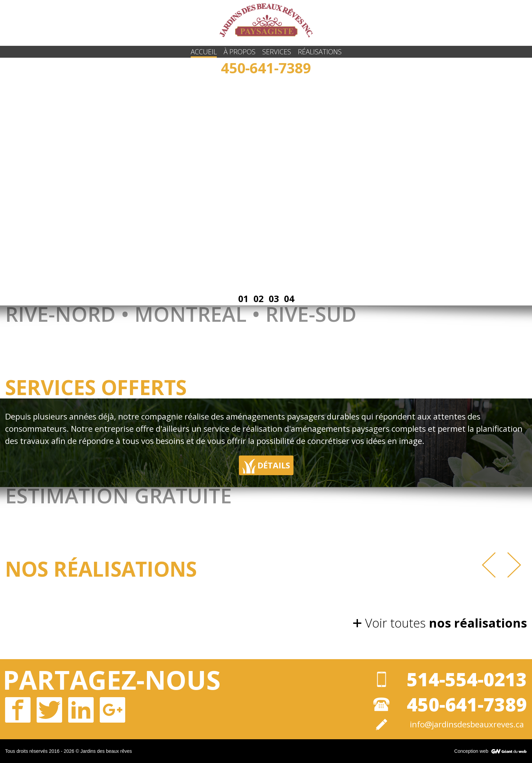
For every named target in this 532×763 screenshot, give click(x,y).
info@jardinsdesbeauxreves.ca (467, 724)
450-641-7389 (266, 68)
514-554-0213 (467, 679)
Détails (266, 466)
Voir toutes (446, 623)
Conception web (471, 751)
